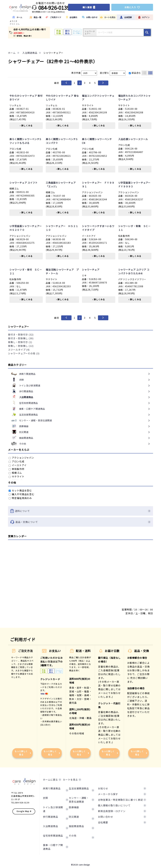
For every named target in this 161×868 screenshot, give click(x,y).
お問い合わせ (105, 817)
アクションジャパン (21, 458)
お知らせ (103, 788)
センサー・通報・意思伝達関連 (79, 800)
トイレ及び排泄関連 (53, 809)
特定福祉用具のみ (20, 498)
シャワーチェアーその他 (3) (24, 353)
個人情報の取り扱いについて (114, 805)
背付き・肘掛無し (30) (21, 338)
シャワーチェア (91, 270)
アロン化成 (16, 461)
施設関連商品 (76, 826)
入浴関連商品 (50, 826)
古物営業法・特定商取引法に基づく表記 (120, 800)
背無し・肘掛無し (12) (21, 346)
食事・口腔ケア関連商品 (53, 847)
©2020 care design (80, 865)
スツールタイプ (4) (19, 350)
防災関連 (74, 817)
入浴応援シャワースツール (133, 139)
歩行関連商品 (50, 817)
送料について (80, 511)
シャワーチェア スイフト (24, 183)
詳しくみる (26, 126)
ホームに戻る (50, 780)
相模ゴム (15, 473)
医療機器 (74, 807)
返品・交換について (80, 522)
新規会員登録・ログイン (112, 811)
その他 (73, 836)
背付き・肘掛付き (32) (21, 334)
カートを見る (70, 780)
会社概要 (103, 822)
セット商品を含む (20, 490)
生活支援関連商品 (79, 788)
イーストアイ (18, 465)
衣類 (45, 798)
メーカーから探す (108, 794)
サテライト (16, 476)
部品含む (135, 73)
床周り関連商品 (52, 788)
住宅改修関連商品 (53, 836)
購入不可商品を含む (21, 494)
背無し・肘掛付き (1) (20, 342)
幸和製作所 (16, 469)
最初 (57, 83)
